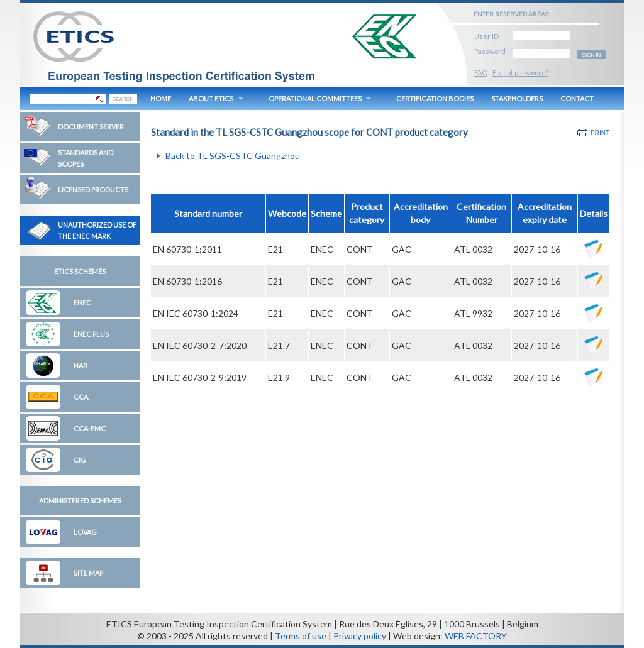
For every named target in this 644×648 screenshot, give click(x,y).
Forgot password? (520, 73)
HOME (161, 98)
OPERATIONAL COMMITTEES (315, 98)
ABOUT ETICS (211, 98)
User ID (486, 34)
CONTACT (577, 98)
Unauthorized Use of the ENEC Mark (97, 230)
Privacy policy (360, 636)
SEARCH (123, 99)
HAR (80, 365)
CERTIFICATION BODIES (435, 98)
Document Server (91, 127)
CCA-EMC (90, 428)
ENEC (82, 303)
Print (600, 133)
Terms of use (301, 636)
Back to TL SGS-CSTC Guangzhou (233, 156)
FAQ (481, 73)
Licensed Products (93, 189)
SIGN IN (592, 55)
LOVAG (85, 532)
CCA (81, 397)
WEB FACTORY (476, 636)
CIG (80, 460)
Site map (88, 573)
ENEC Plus (91, 334)
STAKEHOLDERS (517, 98)
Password (490, 49)
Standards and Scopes (86, 158)
